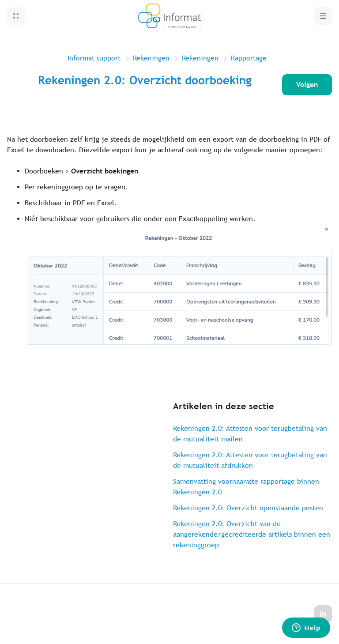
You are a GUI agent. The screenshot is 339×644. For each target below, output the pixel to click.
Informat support (94, 58)
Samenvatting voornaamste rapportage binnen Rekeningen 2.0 (246, 487)
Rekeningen (151, 58)
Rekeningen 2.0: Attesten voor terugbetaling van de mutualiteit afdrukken (250, 460)
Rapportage (249, 58)
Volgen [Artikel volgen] (307, 85)
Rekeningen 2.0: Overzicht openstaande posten (248, 508)
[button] (16, 16)
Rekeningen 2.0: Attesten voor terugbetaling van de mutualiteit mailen (250, 434)
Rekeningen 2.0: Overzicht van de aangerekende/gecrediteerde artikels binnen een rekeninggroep (252, 534)
